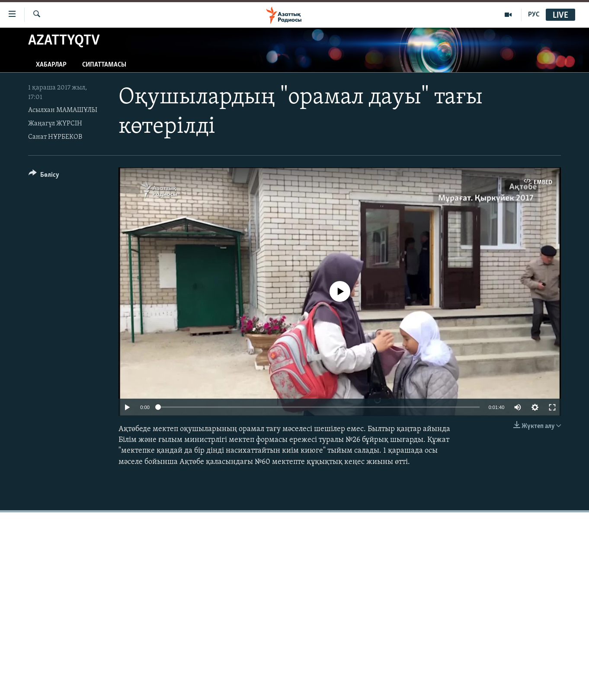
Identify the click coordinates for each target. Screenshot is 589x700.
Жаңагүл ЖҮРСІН (55, 124)
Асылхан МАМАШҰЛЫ (63, 110)
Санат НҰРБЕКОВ (55, 137)
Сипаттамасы (104, 65)
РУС (534, 15)
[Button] (44, 176)
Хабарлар (51, 65)
